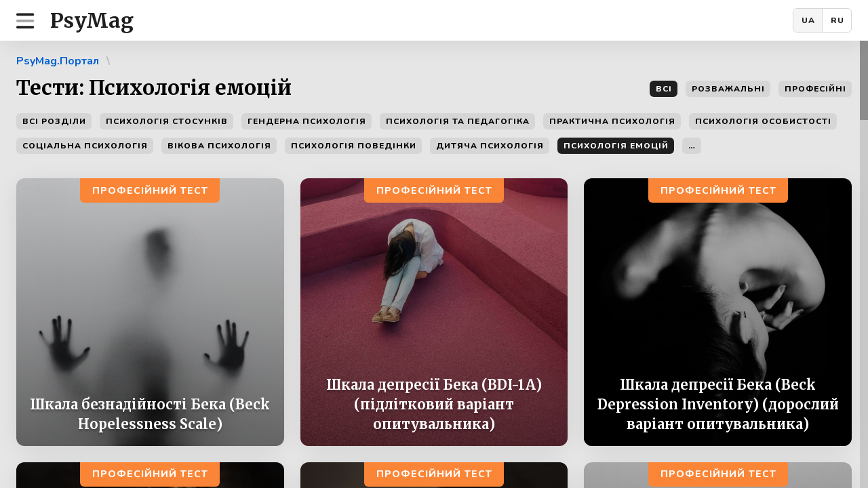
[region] (434, 264)
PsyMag (92, 20)
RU (837, 20)
